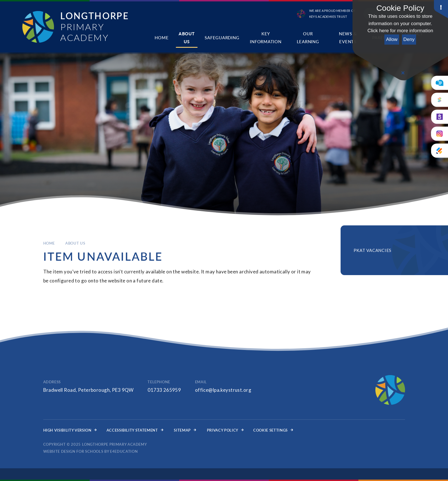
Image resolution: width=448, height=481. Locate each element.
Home (49, 243)
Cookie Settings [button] (273, 430)
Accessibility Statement (135, 430)
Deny (409, 39)
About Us (75, 243)
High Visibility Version (70, 430)
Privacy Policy (225, 430)
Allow (392, 39)
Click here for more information (400, 31)
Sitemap (185, 430)
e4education (124, 451)
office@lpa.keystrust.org (223, 390)
